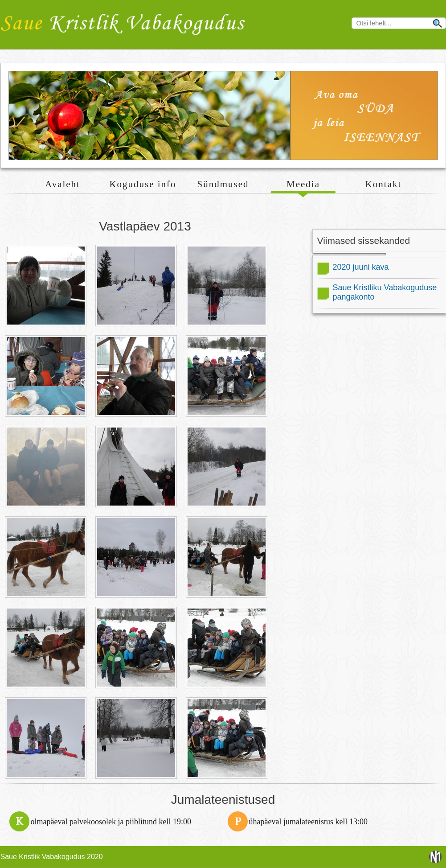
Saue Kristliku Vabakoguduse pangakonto (385, 292)
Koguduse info (143, 184)
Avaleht (63, 184)
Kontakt (384, 184)
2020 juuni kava (361, 267)
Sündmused (223, 184)
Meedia (303, 184)
